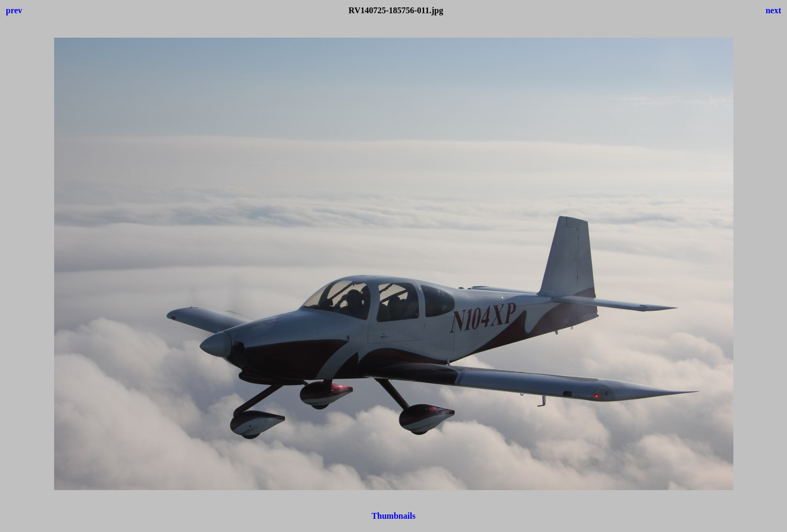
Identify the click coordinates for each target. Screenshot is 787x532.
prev (14, 10)
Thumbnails (393, 516)
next (773, 10)
